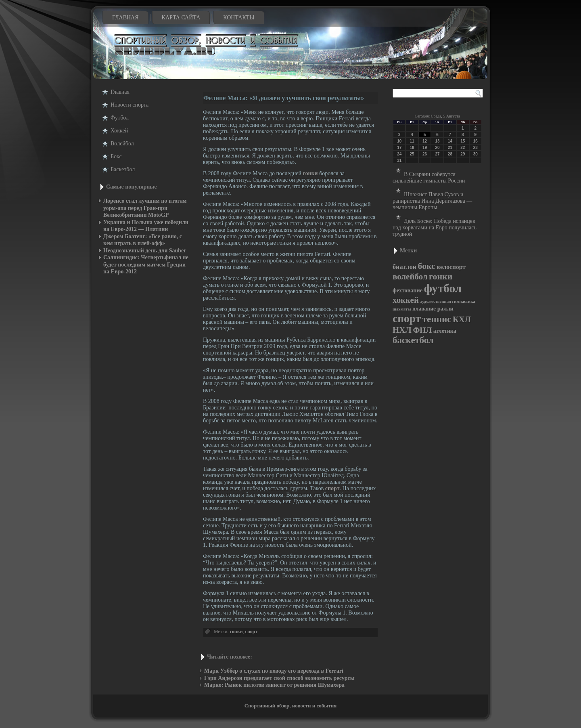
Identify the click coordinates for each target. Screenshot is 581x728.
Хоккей (119, 131)
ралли (445, 308)
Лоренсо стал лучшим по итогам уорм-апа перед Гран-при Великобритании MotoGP (145, 208)
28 (450, 154)
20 (437, 148)
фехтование (408, 290)
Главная (125, 18)
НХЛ (402, 330)
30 (475, 154)
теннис (437, 319)
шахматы (402, 309)
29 (463, 154)
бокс (427, 266)
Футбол (120, 118)
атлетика (445, 331)
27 (437, 154)
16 (475, 141)
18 (412, 148)
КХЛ (462, 319)
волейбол (410, 277)
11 (412, 141)
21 (450, 148)
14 (450, 141)
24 (399, 154)
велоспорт (451, 267)
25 (412, 154)
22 (463, 148)
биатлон (404, 267)
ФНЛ (422, 330)
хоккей (406, 300)
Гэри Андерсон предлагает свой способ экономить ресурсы (279, 678)
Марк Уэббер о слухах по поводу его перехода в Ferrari (274, 671)
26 (425, 154)
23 (475, 148)
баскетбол (413, 340)
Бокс (116, 156)
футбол (443, 288)
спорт (332, 488)
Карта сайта (181, 18)
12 (425, 141)
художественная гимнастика (447, 301)
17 (399, 148)
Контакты (239, 18)
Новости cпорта (130, 105)
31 (399, 160)
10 (399, 141)
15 (463, 141)
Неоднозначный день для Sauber (145, 251)
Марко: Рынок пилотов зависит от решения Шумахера (274, 685)
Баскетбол (123, 169)
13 (437, 141)
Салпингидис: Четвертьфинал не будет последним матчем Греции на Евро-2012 (146, 264)
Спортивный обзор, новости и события (291, 706)
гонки (310, 173)
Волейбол (122, 144)
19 (425, 148)
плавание (424, 309)
